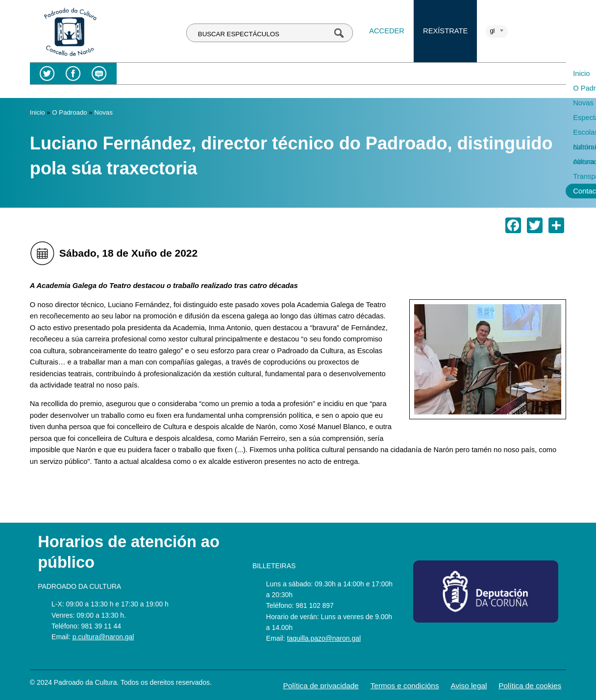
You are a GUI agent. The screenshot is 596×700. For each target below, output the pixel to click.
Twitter (47, 73)
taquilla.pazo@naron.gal (324, 638)
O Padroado (175, 73)
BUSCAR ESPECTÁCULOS (239, 34)
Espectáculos (265, 73)
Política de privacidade (321, 686)
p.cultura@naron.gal (103, 637)
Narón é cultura (395, 73)
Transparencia (504, 73)
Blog (99, 73)
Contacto (138, 88)
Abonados (450, 73)
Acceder (387, 31)
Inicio (132, 73)
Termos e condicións (405, 686)
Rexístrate (445, 31)
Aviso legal (469, 686)
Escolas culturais (329, 73)
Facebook (73, 73)
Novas (220, 73)
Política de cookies (530, 686)
